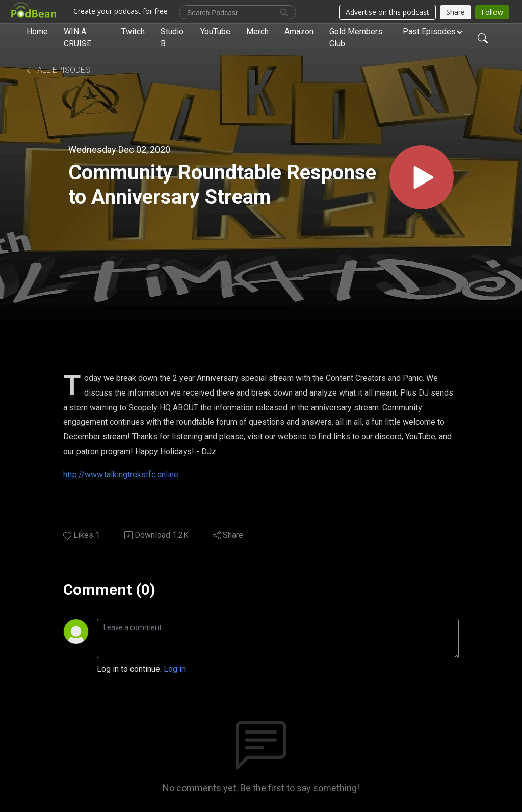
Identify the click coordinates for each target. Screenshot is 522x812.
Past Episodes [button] (429, 31)
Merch (257, 31)
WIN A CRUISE (77, 37)
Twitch (133, 31)
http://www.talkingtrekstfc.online (121, 474)
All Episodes (57, 70)
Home (37, 31)
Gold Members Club (356, 37)
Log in (175, 669)
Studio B (172, 37)
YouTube (215, 31)
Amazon (299, 31)
